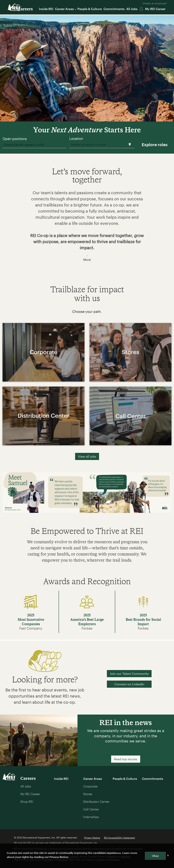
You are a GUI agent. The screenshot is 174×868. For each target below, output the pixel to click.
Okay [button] (155, 856)
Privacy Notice (92, 838)
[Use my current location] (130, 144)
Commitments (114, 9)
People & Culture (90, 9)
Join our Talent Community (129, 674)
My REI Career (155, 9)
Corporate (90, 786)
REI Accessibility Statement (119, 838)
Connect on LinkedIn (129, 684)
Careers (25, 9)
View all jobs (87, 456)
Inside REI (46, 9)
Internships (91, 817)
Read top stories (126, 759)
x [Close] (168, 855)
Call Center (91, 809)
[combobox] (35, 145)
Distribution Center (96, 802)
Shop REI (27, 802)
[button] (87, 224)
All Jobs (132, 9)
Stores (88, 794)
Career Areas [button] (65, 9)
